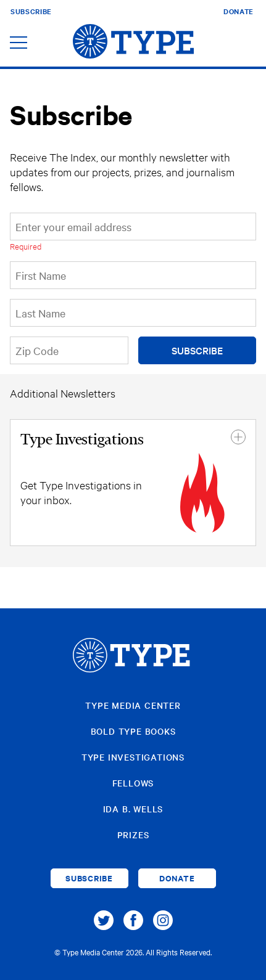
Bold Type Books (133, 731)
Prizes (133, 835)
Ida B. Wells (133, 809)
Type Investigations (133, 757)
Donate (239, 11)
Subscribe (31, 11)
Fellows (133, 783)
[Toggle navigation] (19, 43)
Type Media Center (133, 705)
